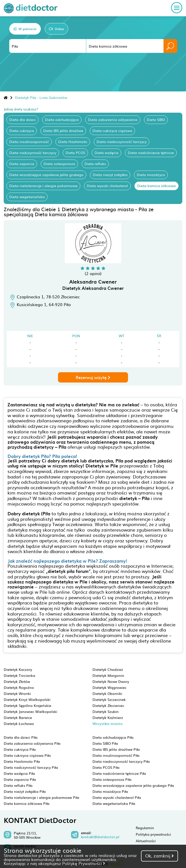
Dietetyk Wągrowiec (109, 687)
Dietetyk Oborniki (107, 693)
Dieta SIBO (156, 119)
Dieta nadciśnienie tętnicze (151, 153)
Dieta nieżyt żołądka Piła (25, 791)
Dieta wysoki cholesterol (107, 186)
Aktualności (146, 841)
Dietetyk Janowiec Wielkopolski (30, 711)
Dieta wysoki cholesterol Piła (117, 797)
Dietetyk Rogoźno (19, 687)
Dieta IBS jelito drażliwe (63, 131)
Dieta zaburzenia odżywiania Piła (32, 743)
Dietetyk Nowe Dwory (111, 681)
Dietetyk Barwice (18, 717)
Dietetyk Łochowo (19, 723)
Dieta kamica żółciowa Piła (27, 803)
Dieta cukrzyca (22, 131)
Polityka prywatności (153, 834)
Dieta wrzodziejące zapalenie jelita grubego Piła (133, 785)
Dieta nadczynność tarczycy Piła (31, 767)
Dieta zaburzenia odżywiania (113, 119)
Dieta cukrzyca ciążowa (112, 131)
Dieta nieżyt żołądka (110, 175)
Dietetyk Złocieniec (108, 705)
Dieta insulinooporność (29, 142)
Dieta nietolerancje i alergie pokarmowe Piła (41, 797)
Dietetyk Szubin (106, 711)
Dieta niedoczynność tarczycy (121, 142)
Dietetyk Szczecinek (109, 699)
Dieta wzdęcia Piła (19, 773)
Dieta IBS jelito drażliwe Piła (116, 749)
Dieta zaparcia (22, 164)
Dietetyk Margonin (108, 675)
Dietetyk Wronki (17, 693)
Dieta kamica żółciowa (156, 186)
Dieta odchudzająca (62, 119)
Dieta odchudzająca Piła (113, 737)
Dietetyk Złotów (17, 681)
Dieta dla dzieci (22, 119)
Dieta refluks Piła (18, 785)
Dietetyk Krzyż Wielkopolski (27, 699)
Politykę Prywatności (84, 863)
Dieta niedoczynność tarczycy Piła (121, 761)
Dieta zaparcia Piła (20, 779)
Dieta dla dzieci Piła (21, 737)
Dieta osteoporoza (59, 164)
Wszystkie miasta (107, 724)
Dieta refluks (95, 164)
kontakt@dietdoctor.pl (100, 837)
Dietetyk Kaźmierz (108, 717)
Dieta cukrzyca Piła (20, 749)
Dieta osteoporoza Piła (112, 779)
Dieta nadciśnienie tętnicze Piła (119, 773)
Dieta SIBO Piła (105, 743)
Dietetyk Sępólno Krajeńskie (27, 705)
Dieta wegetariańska (27, 197)
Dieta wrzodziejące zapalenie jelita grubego (46, 175)
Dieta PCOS (75, 153)
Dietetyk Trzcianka (19, 675)
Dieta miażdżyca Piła (110, 791)
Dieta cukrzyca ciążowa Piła (27, 755)
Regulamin (145, 828)
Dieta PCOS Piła (106, 767)
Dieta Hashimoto (73, 142)
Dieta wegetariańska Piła (114, 803)
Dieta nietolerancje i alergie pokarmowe (43, 186)
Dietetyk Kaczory (18, 669)
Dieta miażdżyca (151, 175)
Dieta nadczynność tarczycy (33, 153)
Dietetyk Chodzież (108, 669)
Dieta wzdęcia (106, 153)
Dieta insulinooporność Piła (116, 755)
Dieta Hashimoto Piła (22, 761)
